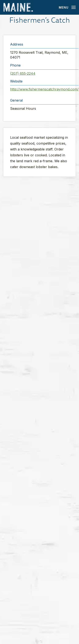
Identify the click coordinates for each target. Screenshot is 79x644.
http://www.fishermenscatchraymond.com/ (44, 89)
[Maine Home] (18, 7)
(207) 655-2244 (23, 73)
